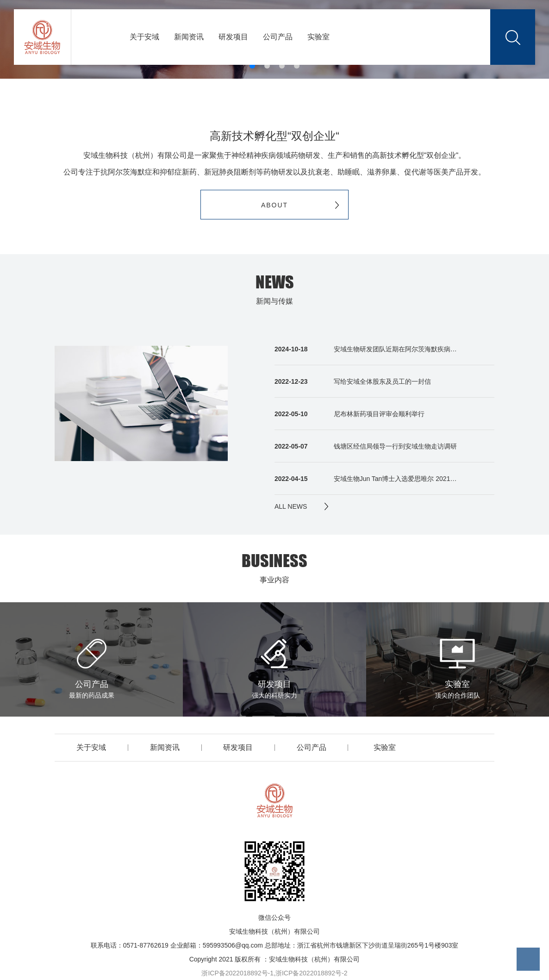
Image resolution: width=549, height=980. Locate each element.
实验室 (318, 37)
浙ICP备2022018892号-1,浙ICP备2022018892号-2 (274, 973)
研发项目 (233, 37)
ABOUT (274, 205)
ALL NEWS (291, 506)
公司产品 (278, 37)
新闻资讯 (189, 37)
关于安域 (144, 37)
